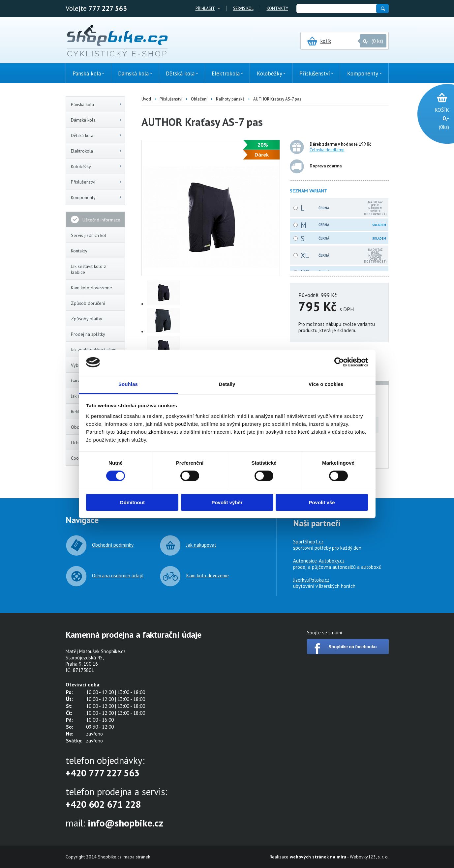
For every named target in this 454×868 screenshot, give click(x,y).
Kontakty (277, 8)
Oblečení (199, 99)
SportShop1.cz (308, 542)
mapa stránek (137, 857)
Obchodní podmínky (113, 545)
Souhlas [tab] (128, 384)
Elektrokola (97, 151)
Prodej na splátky (88, 334)
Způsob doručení (88, 303)
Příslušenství (97, 182)
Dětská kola (97, 135)
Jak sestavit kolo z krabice (89, 269)
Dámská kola (97, 120)
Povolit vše (322, 502)
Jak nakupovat (201, 545)
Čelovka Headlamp (327, 150)
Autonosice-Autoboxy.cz (319, 561)
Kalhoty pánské (230, 99)
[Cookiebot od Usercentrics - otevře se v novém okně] (339, 362)
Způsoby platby (87, 319)
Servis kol (243, 8)
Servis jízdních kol (89, 235)
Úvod (146, 99)
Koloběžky (97, 166)
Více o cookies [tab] (326, 384)
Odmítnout (132, 502)
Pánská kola (97, 104)
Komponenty (97, 197)
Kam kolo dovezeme (91, 288)
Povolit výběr (227, 502)
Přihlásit (205, 8)
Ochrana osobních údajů (118, 576)
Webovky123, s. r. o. (369, 857)
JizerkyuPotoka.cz (311, 580)
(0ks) (432, 118)
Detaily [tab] (227, 384)
